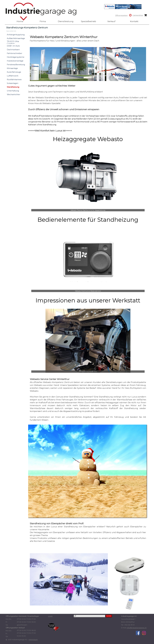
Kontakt (134, 21)
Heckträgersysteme (16, 57)
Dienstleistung (66, 21)
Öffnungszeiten (121, 15)
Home (20, 21)
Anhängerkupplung (16, 35)
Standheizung (13, 87)
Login (50, 616)
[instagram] (144, 633)
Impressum (33, 640)
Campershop (138, 15)
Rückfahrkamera (14, 80)
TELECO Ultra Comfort (13, 42)
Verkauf (111, 21)
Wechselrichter (13, 94)
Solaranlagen (13, 83)
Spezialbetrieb (88, 21)
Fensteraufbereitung (16, 65)
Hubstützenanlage (15, 61)
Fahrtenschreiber (14, 53)
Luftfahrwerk (13, 76)
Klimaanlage (12, 68)
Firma (43, 21)
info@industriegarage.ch (137, 628)
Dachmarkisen (13, 50)
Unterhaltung (13, 91)
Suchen (109, 616)
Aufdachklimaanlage (16, 38)
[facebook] (138, 633)
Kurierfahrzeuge (14, 72)
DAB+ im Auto (13, 46)
